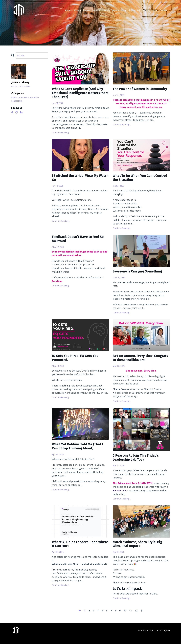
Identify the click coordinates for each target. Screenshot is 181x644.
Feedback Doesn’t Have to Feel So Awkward (78, 242)
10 (125, 617)
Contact (164, 10)
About (68, 10)
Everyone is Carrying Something (140, 274)
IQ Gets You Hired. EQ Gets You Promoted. (78, 362)
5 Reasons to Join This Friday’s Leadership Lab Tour (139, 462)
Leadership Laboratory (143, 10)
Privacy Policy (146, 637)
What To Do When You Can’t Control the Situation (136, 180)
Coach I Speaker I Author (87, 10)
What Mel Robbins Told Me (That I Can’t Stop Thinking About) (80, 451)
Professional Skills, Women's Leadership (27, 99)
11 (131, 617)
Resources (120, 10)
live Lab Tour (120, 496)
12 (136, 617)
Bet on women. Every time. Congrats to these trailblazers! (139, 362)
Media (107, 10)
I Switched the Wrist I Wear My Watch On (78, 180)
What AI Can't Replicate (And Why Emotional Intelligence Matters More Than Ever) (76, 94)
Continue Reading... (61, 134)
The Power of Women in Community (133, 91)
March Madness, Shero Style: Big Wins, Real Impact (141, 550)
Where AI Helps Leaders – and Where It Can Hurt (78, 550)
